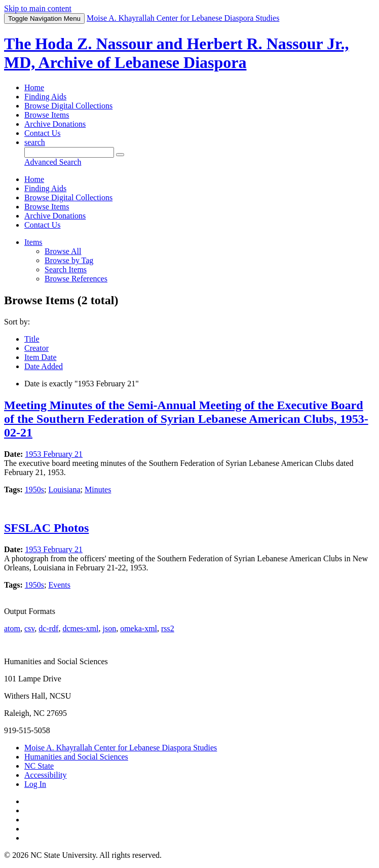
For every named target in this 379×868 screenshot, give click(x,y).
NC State (39, 766)
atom (12, 628)
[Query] (69, 152)
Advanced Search (53, 162)
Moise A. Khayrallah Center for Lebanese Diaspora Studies (121, 748)
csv (29, 628)
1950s (34, 490)
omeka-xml (139, 628)
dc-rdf (48, 628)
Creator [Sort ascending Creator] (36, 348)
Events (59, 585)
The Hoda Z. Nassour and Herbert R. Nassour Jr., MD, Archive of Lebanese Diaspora (176, 53)
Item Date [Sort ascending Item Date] (41, 357)
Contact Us (43, 133)
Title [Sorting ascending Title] (32, 339)
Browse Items (47, 115)
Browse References (76, 279)
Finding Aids (45, 97)
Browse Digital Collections (68, 106)
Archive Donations (55, 124)
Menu (44, 19)
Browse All (63, 251)
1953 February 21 (54, 454)
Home (34, 87)
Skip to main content (38, 8)
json (109, 628)
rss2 (168, 628)
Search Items (66, 269)
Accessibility (46, 775)
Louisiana (64, 490)
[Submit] (120, 155)
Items (33, 242)
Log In (35, 784)
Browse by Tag (69, 260)
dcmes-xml (80, 628)
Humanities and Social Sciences (76, 757)
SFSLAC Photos (46, 528)
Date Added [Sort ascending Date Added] (44, 366)
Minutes (98, 490)
